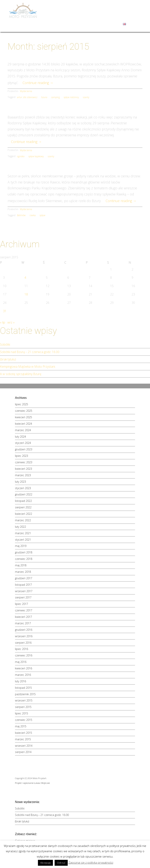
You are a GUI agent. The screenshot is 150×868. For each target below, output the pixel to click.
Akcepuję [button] (45, 863)
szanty (86, 97)
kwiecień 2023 (24, 469)
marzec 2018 (23, 572)
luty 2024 (20, 437)
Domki (86, 9)
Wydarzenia (123, 16)
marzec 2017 (23, 623)
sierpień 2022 (23, 507)
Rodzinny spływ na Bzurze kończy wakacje (75, 56)
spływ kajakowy (36, 156)
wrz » (11, 322)
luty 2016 (20, 681)
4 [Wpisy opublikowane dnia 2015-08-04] (25, 278)
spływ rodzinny (71, 97)
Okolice (91, 16)
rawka (33, 215)
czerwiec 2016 (24, 655)
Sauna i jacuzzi (63, 24)
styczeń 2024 (23, 443)
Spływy (100, 9)
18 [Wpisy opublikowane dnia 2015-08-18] (26, 294)
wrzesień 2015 (24, 700)
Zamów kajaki (96, 24)
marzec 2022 (23, 520)
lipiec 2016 (22, 649)
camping (55, 97)
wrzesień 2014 (24, 746)
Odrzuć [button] (61, 863)
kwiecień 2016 (24, 668)
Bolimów (21, 215)
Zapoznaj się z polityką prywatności (91, 862)
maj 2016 (21, 662)
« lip (3, 322)
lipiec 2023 (22, 456)
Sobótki (5, 344)
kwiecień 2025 (24, 417)
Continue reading (38, 83)
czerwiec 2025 (24, 411)
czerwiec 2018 (24, 559)
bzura (44, 97)
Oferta (115, 9)
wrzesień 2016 (24, 636)
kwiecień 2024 (24, 424)
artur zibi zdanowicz (27, 97)
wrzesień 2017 (24, 591)
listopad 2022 (23, 501)
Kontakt (114, 24)
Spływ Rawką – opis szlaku (75, 168)
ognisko (21, 156)
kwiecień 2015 (24, 733)
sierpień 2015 (23, 707)
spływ (42, 215)
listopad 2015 (23, 688)
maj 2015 (21, 726)
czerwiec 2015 (24, 720)
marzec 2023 (23, 475)
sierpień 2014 (23, 752)
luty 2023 (20, 482)
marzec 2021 (23, 533)
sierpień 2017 (23, 597)
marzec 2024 (23, 430)
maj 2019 (21, 546)
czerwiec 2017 (24, 610)
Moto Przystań (65, 9)
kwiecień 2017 (24, 617)
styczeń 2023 (23, 488)
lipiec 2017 (22, 604)
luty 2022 (20, 527)
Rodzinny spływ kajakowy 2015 (75, 109)
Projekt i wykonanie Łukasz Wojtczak (32, 783)
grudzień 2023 (24, 449)
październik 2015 (25, 694)
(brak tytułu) (8, 359)
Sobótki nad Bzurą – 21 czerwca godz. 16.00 (30, 352)
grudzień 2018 (24, 552)
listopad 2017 (23, 585)
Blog (80, 24)
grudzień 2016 (24, 630)
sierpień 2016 (23, 643)
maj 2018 (21, 565)
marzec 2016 (23, 675)
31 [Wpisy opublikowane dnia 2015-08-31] (5, 311)
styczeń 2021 (23, 540)
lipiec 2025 (22, 404)
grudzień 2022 (24, 494)
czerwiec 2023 (24, 462)
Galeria (107, 16)
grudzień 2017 (24, 578)
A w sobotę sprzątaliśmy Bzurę (21, 374)
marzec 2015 (23, 739)
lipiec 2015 (22, 713)
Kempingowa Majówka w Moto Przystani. (28, 367)
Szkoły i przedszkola (67, 16)
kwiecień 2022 (24, 514)
